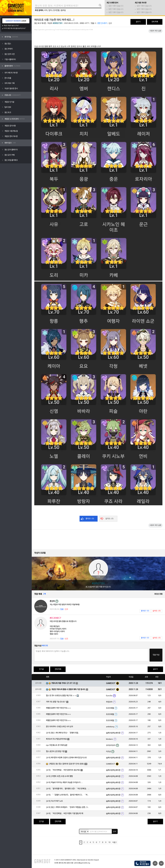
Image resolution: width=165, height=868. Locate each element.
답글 (62, 609)
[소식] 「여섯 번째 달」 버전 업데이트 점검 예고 (63, 770)
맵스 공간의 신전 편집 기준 (55, 751)
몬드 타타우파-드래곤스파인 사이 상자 (59, 727)
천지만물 (56, 10)
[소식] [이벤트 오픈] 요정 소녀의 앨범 (59, 776)
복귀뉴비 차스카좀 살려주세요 (56, 739)
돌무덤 (63, 10)
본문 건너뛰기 (102, 23)
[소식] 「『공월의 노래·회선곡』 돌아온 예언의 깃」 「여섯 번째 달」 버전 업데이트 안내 (68, 795)
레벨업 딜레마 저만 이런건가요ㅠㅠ (58, 708)
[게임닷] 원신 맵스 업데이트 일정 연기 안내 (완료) (66, 764)
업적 (50, 10)
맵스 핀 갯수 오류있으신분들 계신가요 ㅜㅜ (61, 696)
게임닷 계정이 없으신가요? (11, 26)
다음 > (115, 842)
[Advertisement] (98, 39)
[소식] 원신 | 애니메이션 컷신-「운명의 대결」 (63, 733)
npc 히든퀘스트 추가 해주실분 (57, 745)
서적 (46, 10)
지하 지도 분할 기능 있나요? (56, 702)
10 (109, 842)
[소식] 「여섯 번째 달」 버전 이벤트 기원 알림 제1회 (65, 814)
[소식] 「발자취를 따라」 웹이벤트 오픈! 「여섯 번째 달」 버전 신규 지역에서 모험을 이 (68, 789)
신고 (110, 23)
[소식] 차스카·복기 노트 (54, 801)
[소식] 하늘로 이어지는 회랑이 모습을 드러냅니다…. (64, 782)
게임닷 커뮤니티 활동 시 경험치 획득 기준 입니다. (69, 689)
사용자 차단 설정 (155, 31)
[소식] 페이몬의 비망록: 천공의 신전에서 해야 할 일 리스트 (66, 758)
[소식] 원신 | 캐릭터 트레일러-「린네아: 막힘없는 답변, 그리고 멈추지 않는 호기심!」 (68, 807)
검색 (115, 831)
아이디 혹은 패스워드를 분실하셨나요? (15, 28)
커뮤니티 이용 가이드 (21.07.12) (63, 683)
